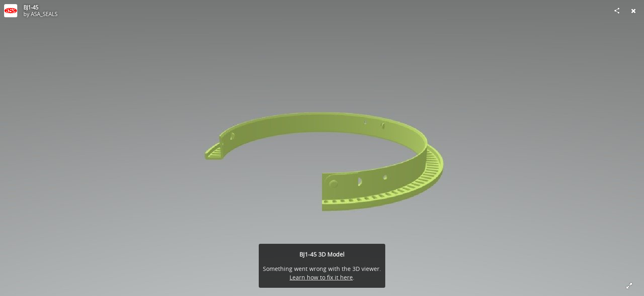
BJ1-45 (31, 7)
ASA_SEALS (44, 14)
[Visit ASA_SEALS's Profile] (11, 11)
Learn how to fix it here (321, 277)
